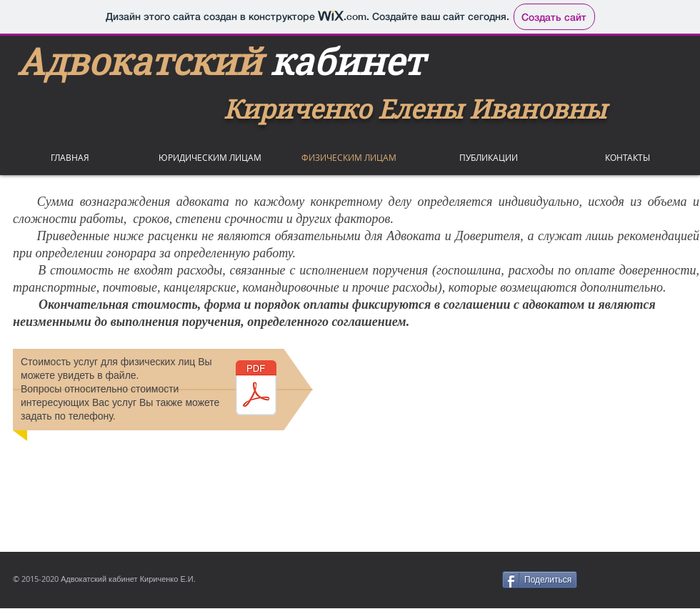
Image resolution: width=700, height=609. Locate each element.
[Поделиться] (540, 580)
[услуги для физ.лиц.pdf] (256, 390)
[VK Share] (643, 580)
